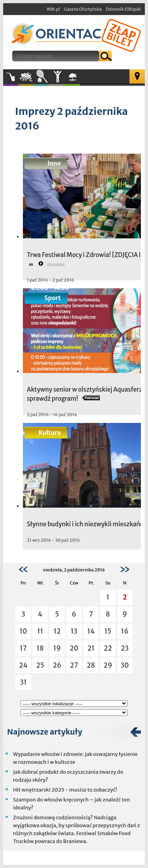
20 (74, 648)
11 (40, 631)
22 (108, 648)
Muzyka (11, 77)
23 (125, 648)
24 (23, 665)
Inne (57, 77)
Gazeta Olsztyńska (83, 9)
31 (23, 682)
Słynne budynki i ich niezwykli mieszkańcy (87, 524)
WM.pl (53, 9)
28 (91, 665)
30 (125, 665)
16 (125, 631)
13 (74, 631)
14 (91, 631)
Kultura (26, 77)
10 (23, 631)
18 (40, 648)
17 (23, 648)
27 (74, 665)
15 (108, 631)
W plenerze (80, 79)
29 (108, 665)
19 (57, 648)
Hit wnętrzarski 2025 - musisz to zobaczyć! (65, 790)
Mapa (137, 76)
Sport (42, 77)
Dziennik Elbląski (123, 9)
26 (57, 665)
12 (57, 631)
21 (91, 648)
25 (40, 665)
